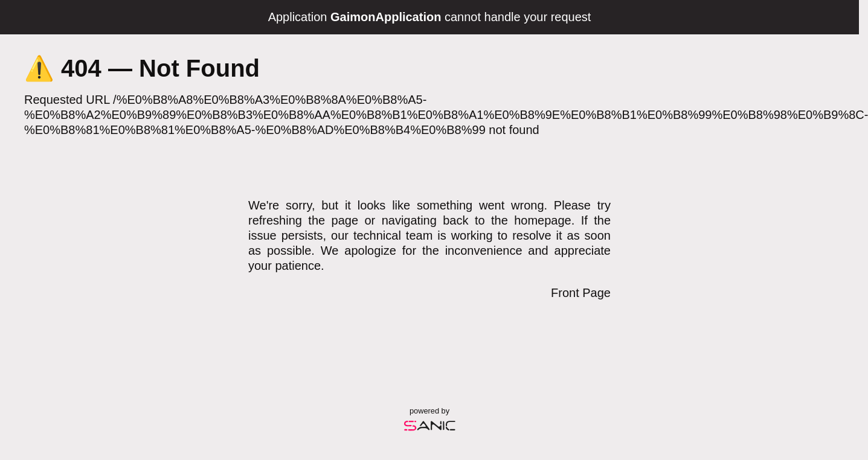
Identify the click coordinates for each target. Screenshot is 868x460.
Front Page (581, 293)
